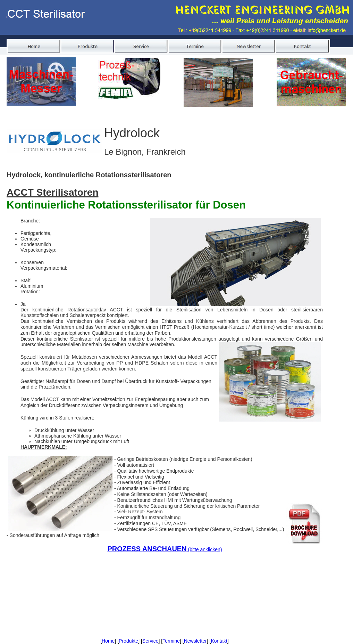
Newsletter (195, 641)
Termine (171, 641)
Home (108, 641)
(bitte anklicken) (165, 549)
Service (150, 641)
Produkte (128, 641)
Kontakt (219, 641)
